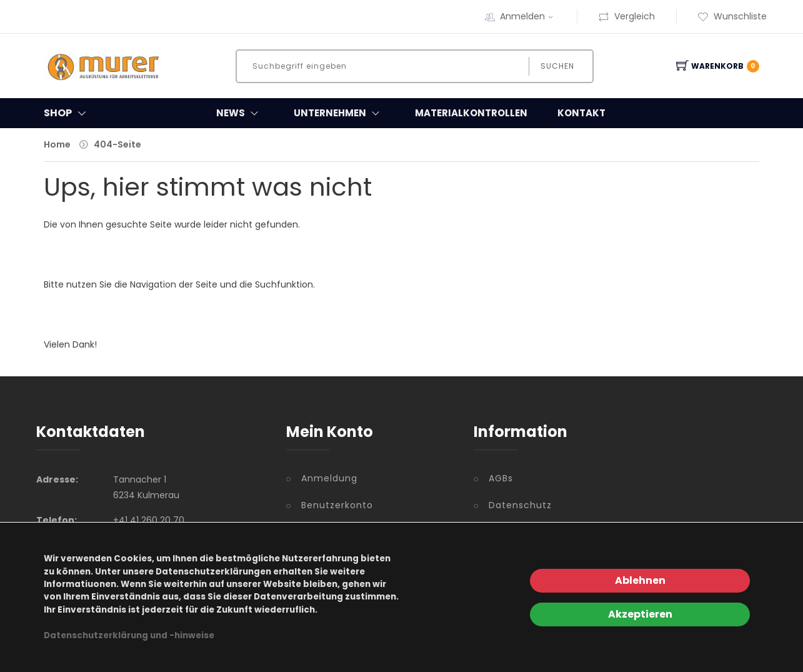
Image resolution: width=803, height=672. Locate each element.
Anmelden (528, 16)
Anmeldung (329, 478)
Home (57, 144)
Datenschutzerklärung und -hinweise (129, 635)
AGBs (501, 478)
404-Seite (117, 144)
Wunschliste (732, 16)
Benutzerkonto (337, 505)
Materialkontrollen (471, 113)
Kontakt (581, 113)
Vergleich (626, 16)
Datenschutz (520, 505)
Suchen (557, 66)
